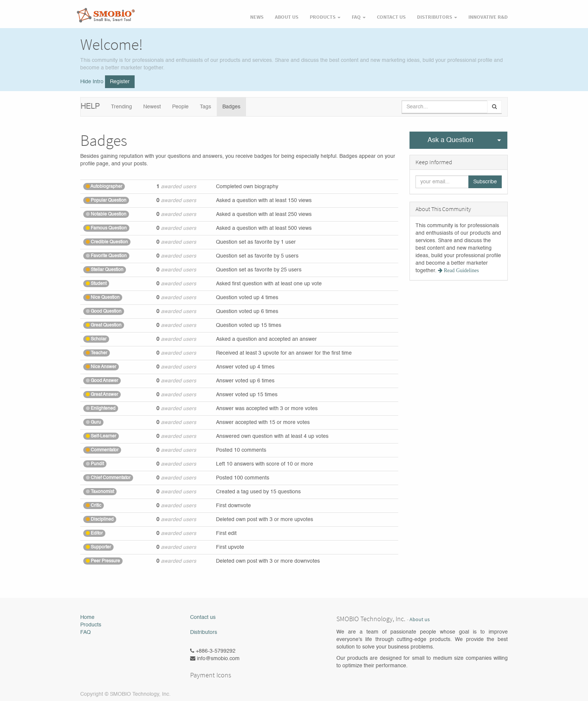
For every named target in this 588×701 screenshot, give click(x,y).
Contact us (203, 617)
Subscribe (485, 182)
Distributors (204, 632)
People (180, 107)
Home (87, 617)
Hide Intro (92, 82)
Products (91, 625)
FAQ (85, 632)
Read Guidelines (461, 270)
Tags (205, 107)
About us (420, 619)
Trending (121, 107)
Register (120, 82)
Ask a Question (450, 140)
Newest (152, 107)
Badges (231, 107)
